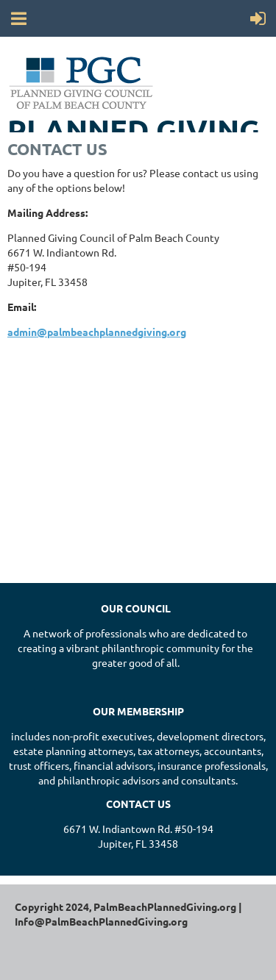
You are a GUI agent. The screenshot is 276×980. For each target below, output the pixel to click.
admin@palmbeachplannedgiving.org (97, 332)
